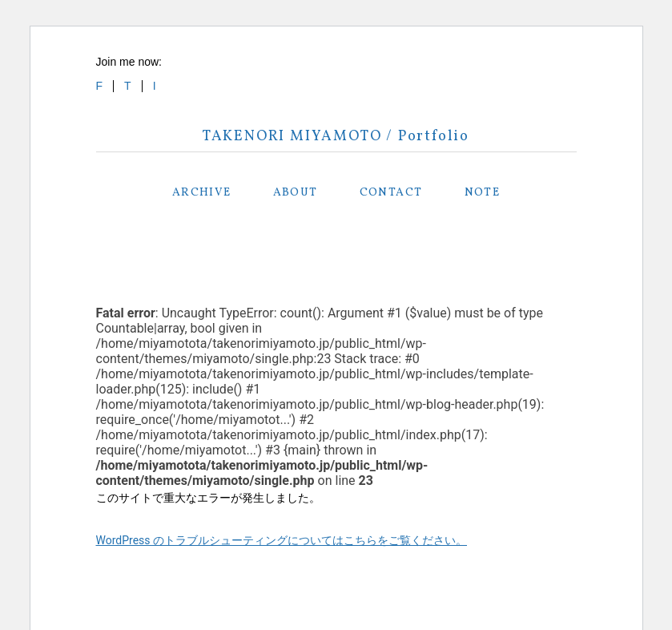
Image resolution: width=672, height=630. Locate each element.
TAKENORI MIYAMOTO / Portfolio (336, 137)
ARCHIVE (202, 193)
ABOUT (296, 193)
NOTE (483, 193)
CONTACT (391, 193)
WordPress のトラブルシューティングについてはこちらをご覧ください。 (282, 540)
